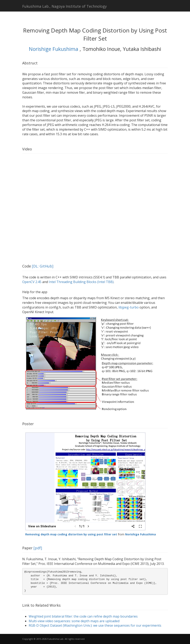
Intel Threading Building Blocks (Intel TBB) (81, 282)
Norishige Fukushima (54, 49)
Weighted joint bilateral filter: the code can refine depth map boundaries (83, 616)
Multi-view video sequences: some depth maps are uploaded (74, 621)
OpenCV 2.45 (32, 282)
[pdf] (38, 548)
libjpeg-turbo (129, 307)
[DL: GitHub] (43, 266)
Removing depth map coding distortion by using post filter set (71, 534)
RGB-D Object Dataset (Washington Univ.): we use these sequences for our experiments (95, 625)
